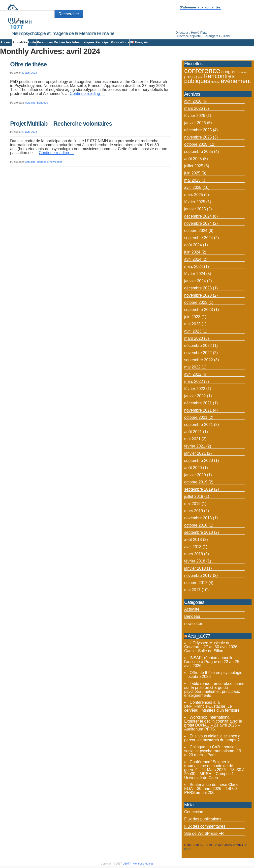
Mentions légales (143, 864)
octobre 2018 (196, 525)
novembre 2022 (198, 353)
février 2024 (195, 274)
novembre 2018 (198, 518)
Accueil (6, 42)
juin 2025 (192, 173)
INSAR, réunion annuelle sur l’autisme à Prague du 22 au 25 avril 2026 (212, 662)
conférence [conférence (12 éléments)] (202, 70)
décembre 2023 (198, 288)
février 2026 (195, 116)
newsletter (56, 162)
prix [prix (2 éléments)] (200, 77)
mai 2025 (192, 180)
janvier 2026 (195, 123)
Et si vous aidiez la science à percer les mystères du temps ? (212, 738)
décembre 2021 (198, 403)
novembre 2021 (198, 410)
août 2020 (193, 468)
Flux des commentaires (205, 826)
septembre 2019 (199, 489)
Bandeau (42, 103)
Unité (32, 42)
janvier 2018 (195, 568)
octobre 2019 (196, 482)
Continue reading (87, 94)
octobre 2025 (196, 144)
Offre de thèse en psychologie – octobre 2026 (213, 675)
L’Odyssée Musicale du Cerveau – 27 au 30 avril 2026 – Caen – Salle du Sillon (213, 647)
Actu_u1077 (199, 636)
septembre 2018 (199, 532)
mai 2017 (192, 590)
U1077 (127, 864)
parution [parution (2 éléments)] (242, 72)
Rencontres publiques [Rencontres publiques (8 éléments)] (209, 78)
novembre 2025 (198, 137)
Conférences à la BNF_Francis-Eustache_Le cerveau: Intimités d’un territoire (212, 706)
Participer (103, 42)
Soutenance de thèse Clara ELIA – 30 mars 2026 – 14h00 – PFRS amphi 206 (212, 789)
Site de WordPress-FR (204, 833)
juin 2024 (192, 252)
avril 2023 (193, 331)
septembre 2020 (199, 461)
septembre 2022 (199, 360)
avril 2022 (193, 374)
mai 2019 (192, 504)
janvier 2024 (195, 281)
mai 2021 (192, 439)
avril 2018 (193, 547)
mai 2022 (192, 367)
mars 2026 (194, 108)
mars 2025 (194, 195)
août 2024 (193, 245)
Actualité (30, 103)
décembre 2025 (198, 130)
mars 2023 (194, 338)
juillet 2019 (194, 496)
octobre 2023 (196, 302)
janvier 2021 (195, 453)
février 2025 (195, 202)
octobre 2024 (196, 231)
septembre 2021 (199, 425)
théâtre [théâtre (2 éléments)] (215, 82)
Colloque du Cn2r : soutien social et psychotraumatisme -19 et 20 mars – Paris (213, 751)
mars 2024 (194, 266)
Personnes (45, 42)
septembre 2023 (199, 310)
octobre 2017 (196, 583)
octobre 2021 (196, 417)
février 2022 (195, 389)
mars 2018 (194, 554)
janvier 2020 (195, 475)
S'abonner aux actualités (200, 7)
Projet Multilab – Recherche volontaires (61, 124)
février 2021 (195, 446)
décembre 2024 (198, 216)
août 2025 (193, 159)
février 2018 (195, 561)
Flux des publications (203, 819)
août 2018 (193, 540)
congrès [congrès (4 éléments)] (229, 72)
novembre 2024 (198, 223)
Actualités (20, 42)
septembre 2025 (199, 152)
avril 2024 (193, 259)
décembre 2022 (198, 346)
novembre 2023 (198, 295)
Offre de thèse (28, 64)
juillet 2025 (194, 166)
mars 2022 (194, 381)
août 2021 (193, 432)
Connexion (194, 812)
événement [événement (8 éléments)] (236, 81)
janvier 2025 (195, 209)
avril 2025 (193, 187)
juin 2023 (192, 317)
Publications (120, 42)
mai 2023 (192, 324)
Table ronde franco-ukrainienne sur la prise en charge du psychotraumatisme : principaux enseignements (214, 689)
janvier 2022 (195, 396)
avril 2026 (193, 101)
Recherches (63, 42)
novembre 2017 (198, 575)
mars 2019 (194, 511)
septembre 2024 (199, 238)
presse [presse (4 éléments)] (191, 77)
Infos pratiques (83, 42)
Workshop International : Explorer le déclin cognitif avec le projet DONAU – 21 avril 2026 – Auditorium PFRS (213, 723)
